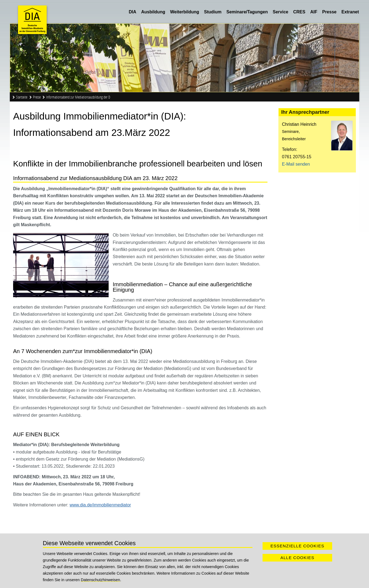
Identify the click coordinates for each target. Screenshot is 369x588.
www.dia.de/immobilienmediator (100, 505)
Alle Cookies (297, 558)
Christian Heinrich (299, 124)
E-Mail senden (296, 164)
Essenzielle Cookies (297, 546)
